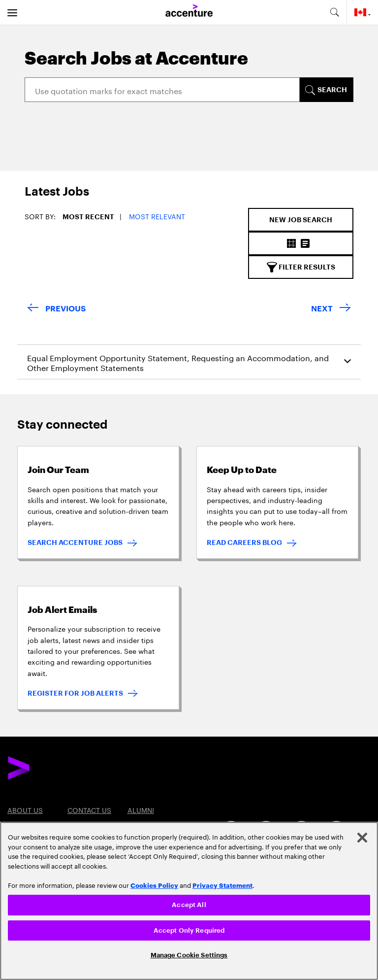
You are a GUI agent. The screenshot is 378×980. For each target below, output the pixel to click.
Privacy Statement (222, 885)
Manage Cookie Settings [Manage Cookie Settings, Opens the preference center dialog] (189, 955)
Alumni (141, 810)
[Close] (362, 838)
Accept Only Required (189, 930)
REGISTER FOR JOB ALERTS (75, 693)
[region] (189, 901)
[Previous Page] (56, 309)
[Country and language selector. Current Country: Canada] (362, 12)
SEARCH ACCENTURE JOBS (75, 542)
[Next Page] (331, 309)
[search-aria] (334, 12)
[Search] (162, 90)
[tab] (48, 197)
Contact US (89, 810)
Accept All (189, 905)
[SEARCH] (326, 90)
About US (25, 810)
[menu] (12, 12)
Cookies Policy (154, 885)
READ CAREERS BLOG (244, 542)
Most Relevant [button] (157, 216)
